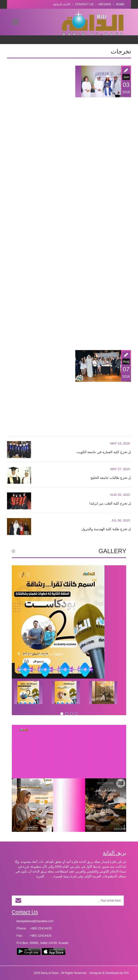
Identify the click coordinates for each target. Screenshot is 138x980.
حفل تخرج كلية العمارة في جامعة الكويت (106, 452)
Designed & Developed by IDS (109, 973)
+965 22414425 (41, 936)
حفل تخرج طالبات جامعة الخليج (113, 478)
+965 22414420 (41, 928)
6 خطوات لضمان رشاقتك (41, 654)
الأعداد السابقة (62, 4)
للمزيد (40, 876)
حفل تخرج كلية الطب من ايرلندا (112, 503)
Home (120, 4)
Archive (105, 4)
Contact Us (84, 4)
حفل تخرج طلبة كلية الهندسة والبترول (108, 529)
